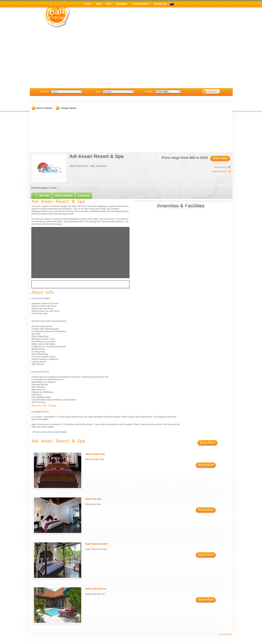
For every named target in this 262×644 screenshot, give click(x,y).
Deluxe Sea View (93, 499)
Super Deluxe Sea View (97, 544)
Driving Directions (43, 284)
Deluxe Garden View (95, 454)
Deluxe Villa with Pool (96, 589)
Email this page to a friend (44, 188)
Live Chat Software (225, 634)
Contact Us (84, 196)
